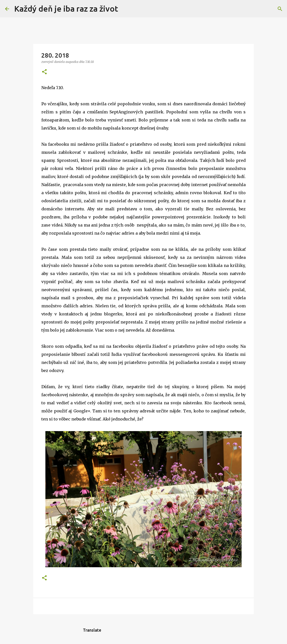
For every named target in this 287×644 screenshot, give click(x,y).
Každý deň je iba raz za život (66, 9)
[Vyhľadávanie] (125, 9)
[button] (44, 72)
